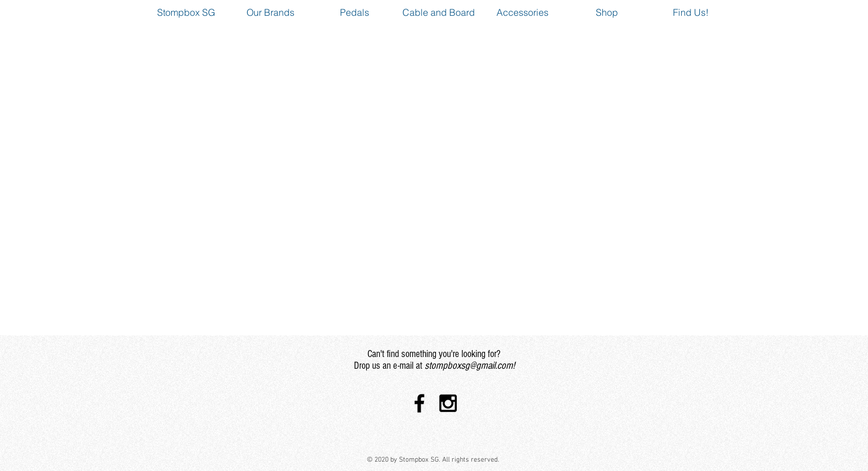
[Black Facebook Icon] (419, 403)
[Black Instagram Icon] (448, 403)
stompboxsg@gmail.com (469, 366)
